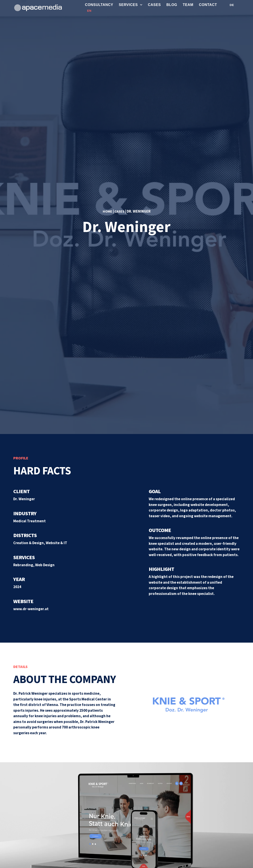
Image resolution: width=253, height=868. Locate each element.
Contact (208, 5)
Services (130, 5)
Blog (172, 5)
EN (89, 11)
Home (107, 211)
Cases (154, 5)
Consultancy (99, 5)
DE (232, 5)
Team (188, 5)
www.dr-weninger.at (31, 609)
